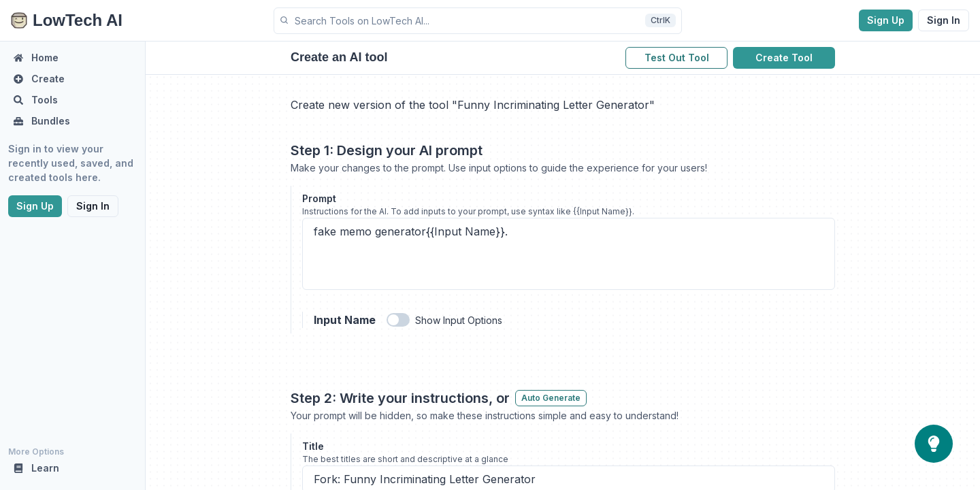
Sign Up (886, 20)
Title (313, 446)
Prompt (319, 198)
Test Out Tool (677, 58)
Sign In (944, 20)
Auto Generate (551, 398)
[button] (478, 21)
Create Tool (784, 58)
